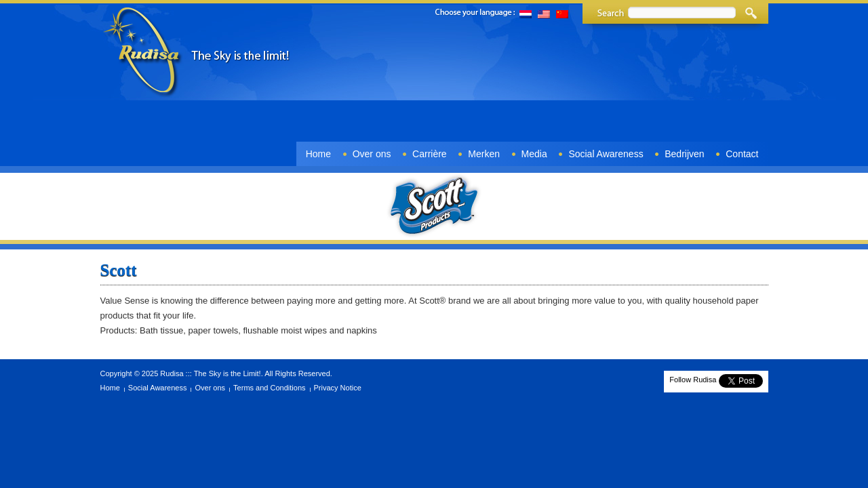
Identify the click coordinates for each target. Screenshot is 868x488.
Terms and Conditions (269, 388)
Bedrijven (684, 154)
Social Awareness (606, 154)
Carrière (430, 154)
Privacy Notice (338, 388)
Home (318, 154)
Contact (742, 154)
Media (534, 154)
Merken (484, 154)
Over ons (372, 154)
